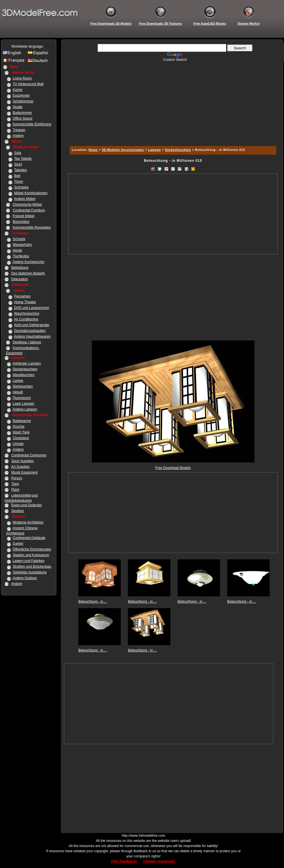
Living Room (22, 78)
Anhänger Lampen (27, 363)
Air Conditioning (26, 319)
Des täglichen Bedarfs (28, 273)
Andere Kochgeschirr (29, 262)
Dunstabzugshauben (30, 331)
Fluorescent (22, 398)
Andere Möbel (25, 199)
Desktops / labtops (27, 342)
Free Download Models (173, 468)
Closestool (21, 438)
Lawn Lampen (23, 404)
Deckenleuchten (25, 369)
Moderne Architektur (28, 522)
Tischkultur (21, 256)
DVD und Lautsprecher (32, 308)
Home (93, 150)
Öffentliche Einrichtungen (32, 549)
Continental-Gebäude (29, 538)
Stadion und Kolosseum (31, 555)
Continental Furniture (29, 210)
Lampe (18, 381)
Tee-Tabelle (23, 159)
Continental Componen (29, 455)
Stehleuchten (23, 386)
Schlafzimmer (23, 101)
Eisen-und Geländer (27, 505)
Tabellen (21, 170)
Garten (18, 544)
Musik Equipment (24, 472)
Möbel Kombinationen (31, 193)
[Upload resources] (160, 861)
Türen (19, 182)
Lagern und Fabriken (29, 561)
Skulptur (17, 511)
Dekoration (20, 279)
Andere (18, 136)
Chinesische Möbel (27, 205)
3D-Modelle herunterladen (123, 150)
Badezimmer (22, 113)
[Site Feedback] (124, 861)
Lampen (154, 150)
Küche (17, 90)
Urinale (18, 444)
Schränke (21, 187)
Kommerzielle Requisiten (32, 227)
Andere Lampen (25, 409)
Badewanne (22, 421)
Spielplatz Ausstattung (30, 572)
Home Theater (25, 302)
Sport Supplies (22, 461)
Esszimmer (21, 96)
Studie (17, 107)
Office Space (22, 118)
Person (17, 478)
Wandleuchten (24, 375)
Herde (17, 250)
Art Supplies (21, 467)
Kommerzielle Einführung (32, 124)
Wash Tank (21, 432)
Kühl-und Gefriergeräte (32, 325)
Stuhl (18, 164)
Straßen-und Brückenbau (32, 567)
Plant (15, 490)
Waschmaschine (27, 314)
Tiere (15, 484)
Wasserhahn (22, 245)
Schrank (19, 239)
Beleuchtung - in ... (93, 602)
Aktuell (18, 392)
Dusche (19, 427)
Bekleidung (20, 268)
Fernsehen (22, 296)
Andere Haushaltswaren (32, 336)
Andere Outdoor (25, 578)
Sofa (18, 153)
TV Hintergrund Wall (28, 84)
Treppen (19, 130)
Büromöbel (21, 222)
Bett (17, 176)
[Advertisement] (172, 102)
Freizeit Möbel (23, 216)
